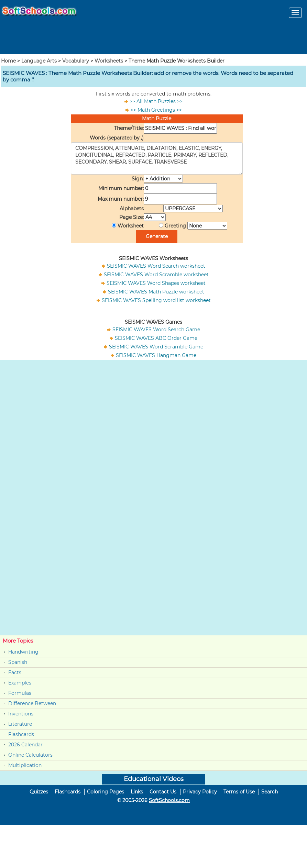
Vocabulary (76, 61)
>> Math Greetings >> (156, 110)
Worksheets (109, 61)
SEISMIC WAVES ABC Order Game (156, 338)
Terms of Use (239, 792)
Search (270, 792)
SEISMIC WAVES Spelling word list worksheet (156, 300)
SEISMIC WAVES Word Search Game (156, 330)
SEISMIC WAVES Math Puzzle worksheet (156, 292)
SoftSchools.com (169, 800)
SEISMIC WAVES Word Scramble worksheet (156, 275)
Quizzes (39, 792)
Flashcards (21, 734)
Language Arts (39, 61)
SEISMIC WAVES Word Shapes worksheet (156, 283)
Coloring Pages (106, 792)
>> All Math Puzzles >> (156, 101)
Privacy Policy (200, 792)
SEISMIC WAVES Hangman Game (156, 355)
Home (8, 61)
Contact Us (163, 792)
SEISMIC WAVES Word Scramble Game (156, 347)
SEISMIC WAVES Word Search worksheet (156, 266)
